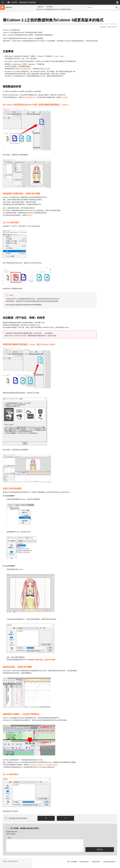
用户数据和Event (61, 100)
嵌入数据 (96, 100)
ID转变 (61, 218)
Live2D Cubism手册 (12, 21)
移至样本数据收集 (11, 27)
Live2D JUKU (83, 865)
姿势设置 (79, 72)
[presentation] (100, 846)
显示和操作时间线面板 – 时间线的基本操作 (75, 768)
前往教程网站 (10, 24)
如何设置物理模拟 (57, 72)
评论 (42, 841)
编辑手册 (40, 7)
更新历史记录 (10, 33)
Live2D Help (95, 865)
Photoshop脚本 (11, 69)
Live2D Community (109, 865)
